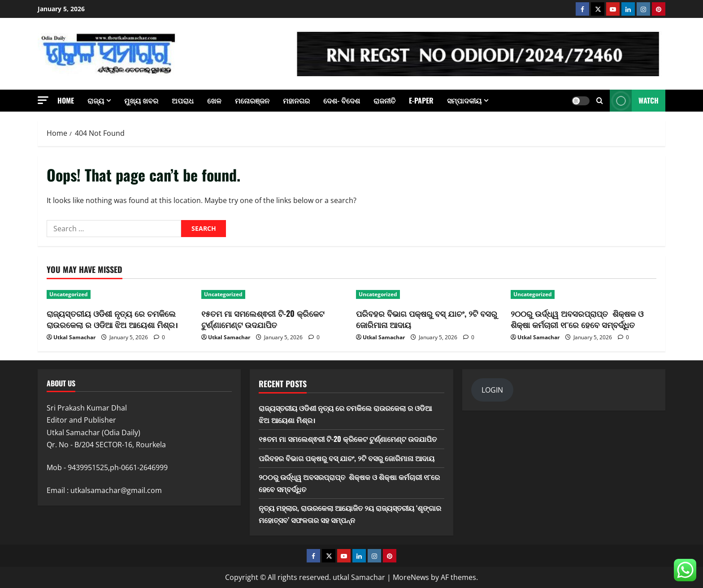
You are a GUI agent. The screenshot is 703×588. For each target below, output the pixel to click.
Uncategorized (69, 294)
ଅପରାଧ (183, 100)
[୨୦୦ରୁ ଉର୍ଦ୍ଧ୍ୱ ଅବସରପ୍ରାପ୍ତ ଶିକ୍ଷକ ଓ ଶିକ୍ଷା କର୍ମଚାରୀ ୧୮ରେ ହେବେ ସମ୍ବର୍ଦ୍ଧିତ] (584, 294)
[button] (43, 100)
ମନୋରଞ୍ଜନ (252, 100)
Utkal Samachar (74, 337)
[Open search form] (600, 101)
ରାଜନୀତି (384, 100)
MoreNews (411, 577)
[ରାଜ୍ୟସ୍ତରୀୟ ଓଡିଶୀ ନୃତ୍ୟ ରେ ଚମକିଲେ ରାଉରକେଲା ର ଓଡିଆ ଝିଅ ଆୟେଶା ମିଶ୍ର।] (119, 294)
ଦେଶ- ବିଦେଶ (342, 100)
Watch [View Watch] (634, 101)
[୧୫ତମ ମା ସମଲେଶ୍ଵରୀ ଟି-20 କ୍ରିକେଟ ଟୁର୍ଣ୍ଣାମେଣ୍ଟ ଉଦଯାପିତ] (274, 294)
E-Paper (421, 100)
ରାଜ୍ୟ (96, 100)
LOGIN (492, 390)
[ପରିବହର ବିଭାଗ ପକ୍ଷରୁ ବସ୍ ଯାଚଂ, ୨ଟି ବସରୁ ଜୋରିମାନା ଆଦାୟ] (429, 294)
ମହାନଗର (296, 100)
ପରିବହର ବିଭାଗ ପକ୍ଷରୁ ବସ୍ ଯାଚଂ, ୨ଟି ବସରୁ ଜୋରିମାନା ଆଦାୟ (427, 319)
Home (66, 100)
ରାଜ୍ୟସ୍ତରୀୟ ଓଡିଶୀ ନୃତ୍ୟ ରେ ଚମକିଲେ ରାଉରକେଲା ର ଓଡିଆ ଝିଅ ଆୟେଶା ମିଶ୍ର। (112, 319)
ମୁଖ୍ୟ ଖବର (141, 100)
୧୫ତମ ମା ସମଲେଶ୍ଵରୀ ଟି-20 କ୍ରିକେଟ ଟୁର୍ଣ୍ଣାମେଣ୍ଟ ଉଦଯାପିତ (263, 319)
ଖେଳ (214, 100)
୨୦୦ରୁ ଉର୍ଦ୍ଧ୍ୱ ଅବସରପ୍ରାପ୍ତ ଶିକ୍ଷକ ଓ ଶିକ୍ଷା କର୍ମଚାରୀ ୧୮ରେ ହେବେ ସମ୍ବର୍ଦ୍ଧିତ (577, 319)
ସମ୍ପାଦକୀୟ (464, 100)
